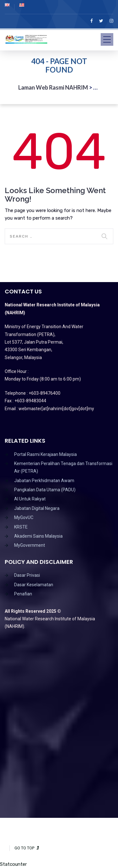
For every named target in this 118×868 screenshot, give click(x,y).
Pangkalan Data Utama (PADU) (45, 490)
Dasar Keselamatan (34, 585)
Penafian (23, 594)
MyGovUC (24, 517)
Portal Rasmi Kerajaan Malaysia (45, 454)
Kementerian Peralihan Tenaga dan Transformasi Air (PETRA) (63, 467)
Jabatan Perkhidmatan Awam (44, 481)
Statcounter (13, 864)
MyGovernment (30, 545)
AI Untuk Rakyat (30, 499)
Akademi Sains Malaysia (38, 536)
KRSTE (21, 527)
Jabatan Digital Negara (37, 508)
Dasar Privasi (27, 575)
